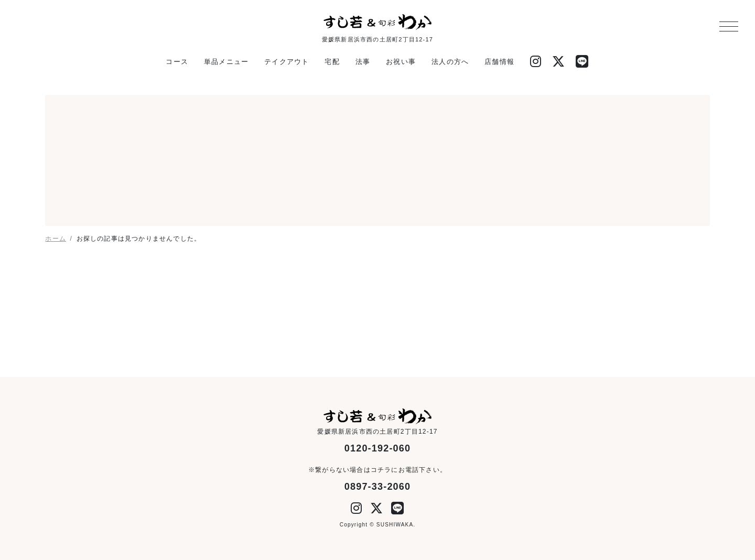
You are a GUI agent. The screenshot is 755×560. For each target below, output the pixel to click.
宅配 (332, 62)
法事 (363, 62)
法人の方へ (450, 62)
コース (177, 62)
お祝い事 (401, 62)
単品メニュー (226, 62)
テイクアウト (287, 62)
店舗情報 (499, 62)
